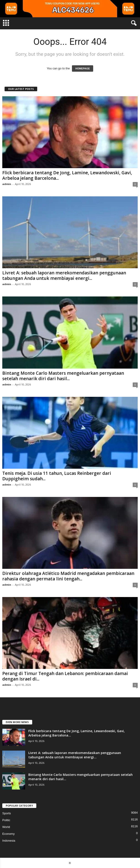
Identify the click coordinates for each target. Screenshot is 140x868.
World (6, 827)
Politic (6, 820)
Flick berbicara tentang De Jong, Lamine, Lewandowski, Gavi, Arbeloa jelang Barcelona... (67, 175)
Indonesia (9, 841)
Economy (8, 834)
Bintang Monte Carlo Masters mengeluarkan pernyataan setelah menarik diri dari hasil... (63, 376)
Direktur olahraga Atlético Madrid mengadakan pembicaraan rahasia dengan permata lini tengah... (68, 576)
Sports (7, 813)
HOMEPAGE (83, 68)
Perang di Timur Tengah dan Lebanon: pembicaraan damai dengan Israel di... (65, 676)
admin (7, 184)
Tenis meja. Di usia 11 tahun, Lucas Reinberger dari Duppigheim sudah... (57, 476)
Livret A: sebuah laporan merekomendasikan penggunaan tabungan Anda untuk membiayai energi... (64, 276)
